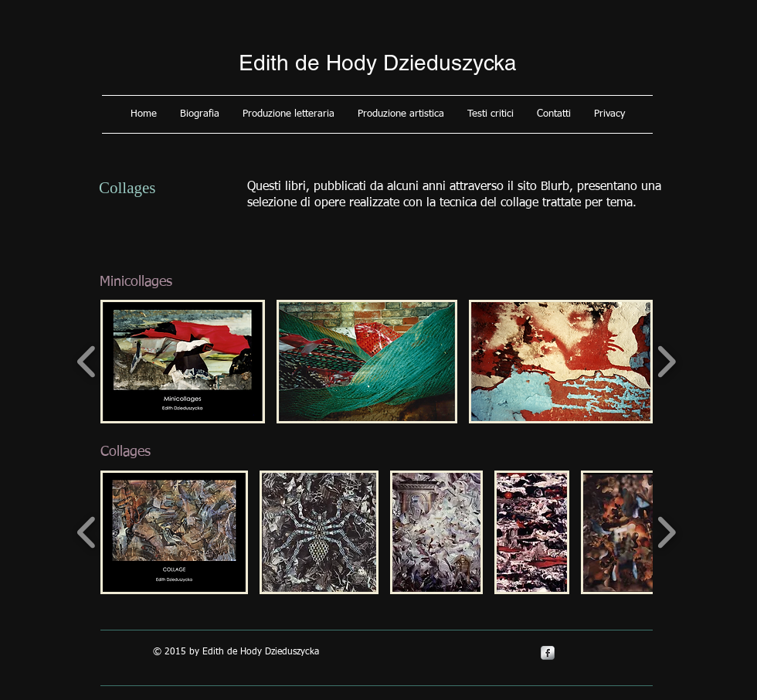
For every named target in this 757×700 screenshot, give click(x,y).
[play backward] (87, 362)
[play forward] (666, 362)
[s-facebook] (548, 653)
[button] (200, 114)
